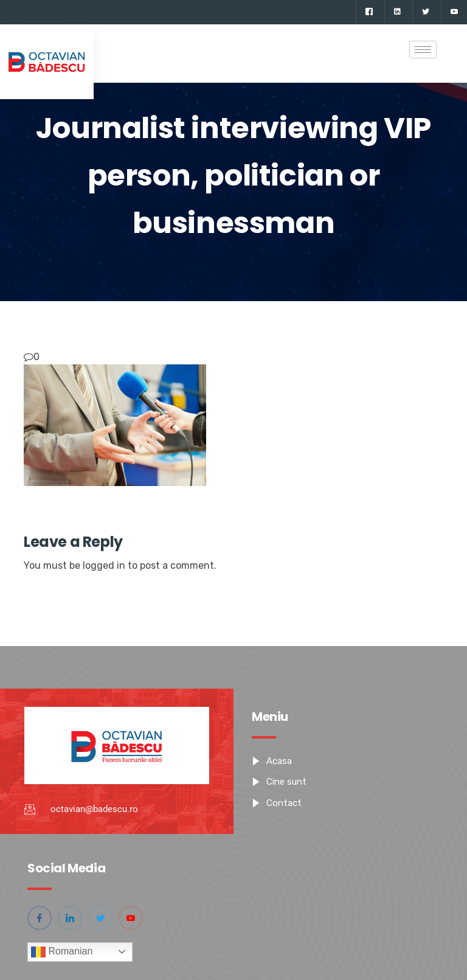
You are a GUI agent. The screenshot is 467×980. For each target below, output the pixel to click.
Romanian (62, 952)
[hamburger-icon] (423, 50)
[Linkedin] (397, 12)
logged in (104, 565)
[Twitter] (425, 12)
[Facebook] (369, 12)
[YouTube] (454, 12)
